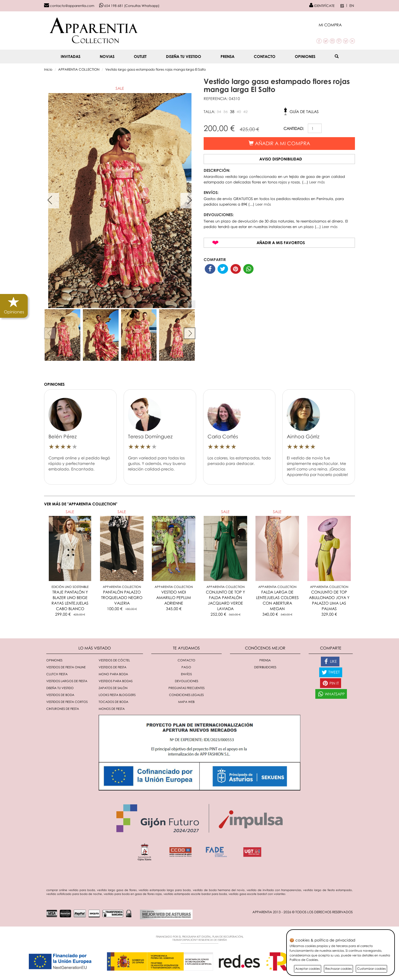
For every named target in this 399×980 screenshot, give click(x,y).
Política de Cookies (304, 960)
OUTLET (140, 56)
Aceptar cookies (308, 969)
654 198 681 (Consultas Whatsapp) (129, 6)
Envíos (186, 674)
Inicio (48, 69)
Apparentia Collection (122, 587)
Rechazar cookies (338, 969)
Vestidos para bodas (116, 681)
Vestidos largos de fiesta (67, 681)
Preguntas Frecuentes (186, 688)
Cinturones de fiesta (63, 709)
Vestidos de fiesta (112, 667)
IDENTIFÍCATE (322, 6)
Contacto (265, 56)
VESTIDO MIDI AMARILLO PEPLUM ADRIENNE (174, 598)
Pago (186, 667)
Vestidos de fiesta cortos (67, 702)
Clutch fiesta (57, 674)
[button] (337, 25)
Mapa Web (186, 702)
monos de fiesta (112, 709)
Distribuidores (265, 667)
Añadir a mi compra (279, 143)
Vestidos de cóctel (114, 660)
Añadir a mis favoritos (281, 243)
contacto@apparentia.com (69, 6)
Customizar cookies (371, 969)
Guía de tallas (304, 112)
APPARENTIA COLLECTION (79, 69)
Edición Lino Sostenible (70, 587)
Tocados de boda (113, 702)
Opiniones (305, 56)
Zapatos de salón (113, 688)
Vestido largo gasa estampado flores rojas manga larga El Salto (156, 69)
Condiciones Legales (186, 695)
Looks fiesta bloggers (117, 695)
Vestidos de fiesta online (66, 667)
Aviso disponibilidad (281, 159)
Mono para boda (113, 674)
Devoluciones (186, 681)
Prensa (227, 56)
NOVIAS (107, 56)
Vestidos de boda (60, 695)
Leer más (317, 182)
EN (352, 6)
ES (342, 6)
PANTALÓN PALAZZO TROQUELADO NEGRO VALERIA (122, 598)
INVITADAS (71, 56)
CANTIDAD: (294, 128)
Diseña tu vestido (184, 56)
